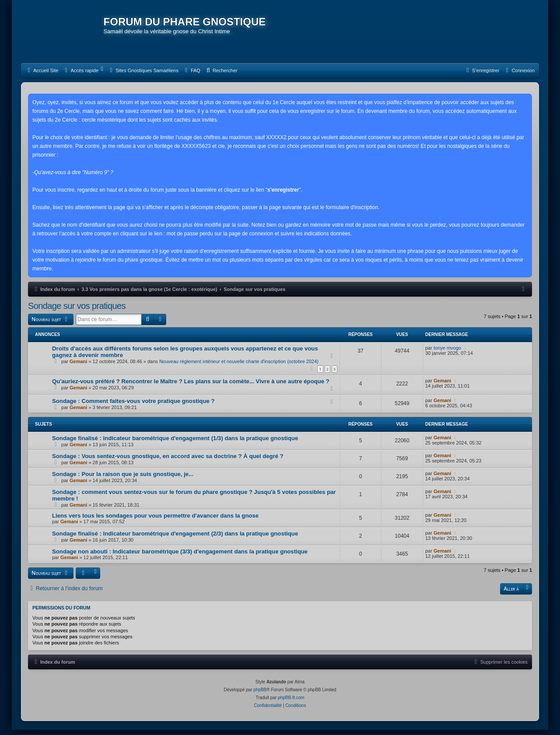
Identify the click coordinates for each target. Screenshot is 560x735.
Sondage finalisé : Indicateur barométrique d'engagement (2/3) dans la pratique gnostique (175, 539)
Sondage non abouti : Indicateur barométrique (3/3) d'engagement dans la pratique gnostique (180, 557)
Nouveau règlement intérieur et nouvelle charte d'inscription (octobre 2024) (239, 367)
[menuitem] (42, 77)
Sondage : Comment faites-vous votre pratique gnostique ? (133, 407)
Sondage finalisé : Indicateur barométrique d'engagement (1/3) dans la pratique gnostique (175, 444)
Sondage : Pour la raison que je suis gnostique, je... (123, 480)
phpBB (260, 695)
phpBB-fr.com (291, 703)
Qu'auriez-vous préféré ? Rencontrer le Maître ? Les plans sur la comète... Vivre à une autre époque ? (191, 387)
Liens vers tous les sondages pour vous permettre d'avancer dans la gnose (155, 521)
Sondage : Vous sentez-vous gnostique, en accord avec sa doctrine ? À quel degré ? (168, 462)
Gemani (78, 367)
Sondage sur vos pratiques (77, 312)
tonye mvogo (447, 353)
